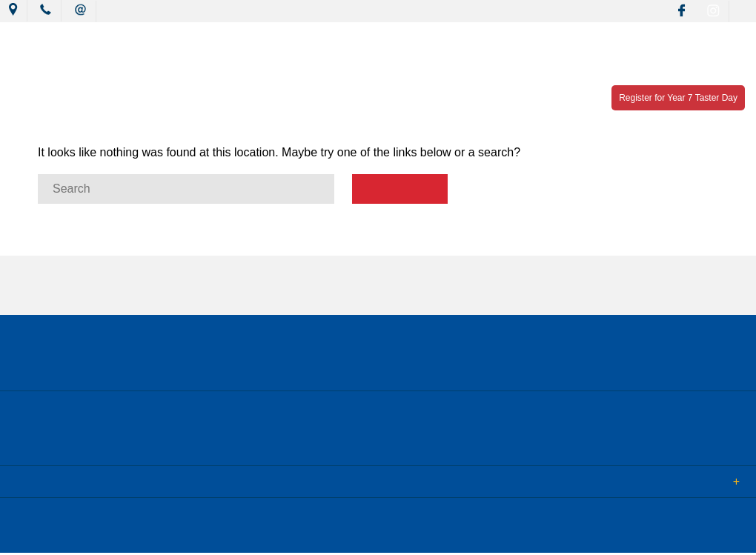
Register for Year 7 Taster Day (678, 98)
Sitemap (192, 533)
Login (312, 533)
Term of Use (255, 533)
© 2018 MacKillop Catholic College (83, 533)
